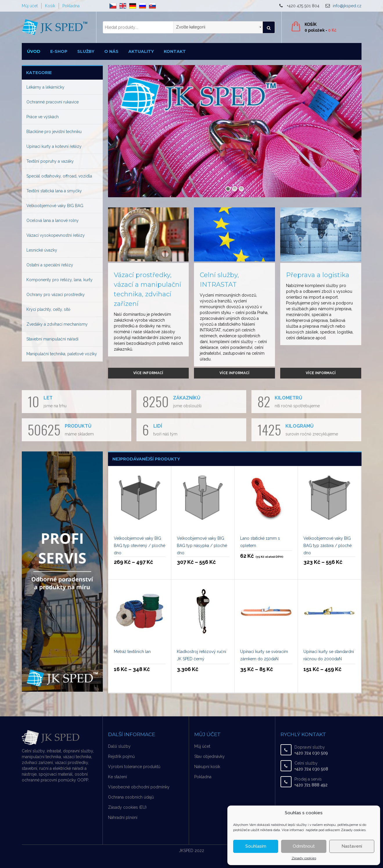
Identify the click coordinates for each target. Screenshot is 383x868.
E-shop (59, 51)
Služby (86, 51)
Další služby (119, 746)
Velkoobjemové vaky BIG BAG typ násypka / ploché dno (202, 546)
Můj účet (30, 6)
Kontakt (175, 51)
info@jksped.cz (347, 6)
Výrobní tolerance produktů (134, 767)
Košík (50, 6)
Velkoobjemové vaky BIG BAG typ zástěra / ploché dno (328, 546)
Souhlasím (256, 846)
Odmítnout (304, 846)
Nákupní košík (207, 767)
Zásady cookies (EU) (127, 807)
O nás (111, 51)
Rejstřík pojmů (121, 756)
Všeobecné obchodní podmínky (139, 787)
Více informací (148, 373)
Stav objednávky (210, 756)
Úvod (34, 51)
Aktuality (141, 51)
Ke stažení (117, 777)
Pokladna (71, 6)
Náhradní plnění (123, 817)
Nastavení (352, 846)
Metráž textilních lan (132, 652)
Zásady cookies (304, 858)
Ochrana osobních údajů (131, 797)
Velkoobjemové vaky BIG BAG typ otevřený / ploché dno (140, 546)
